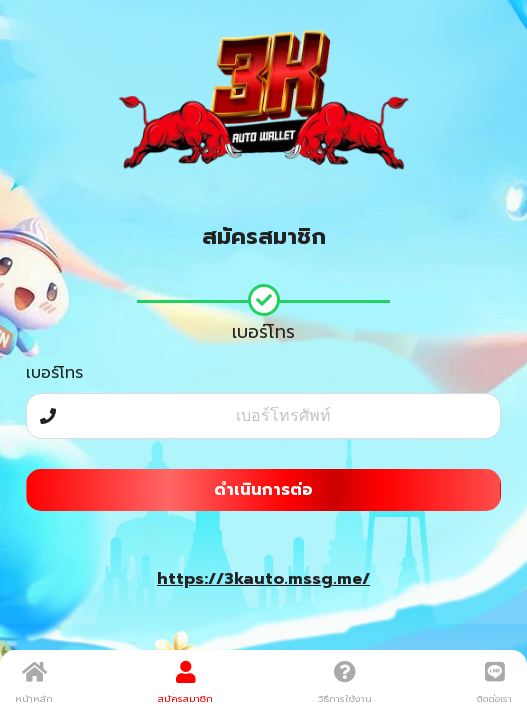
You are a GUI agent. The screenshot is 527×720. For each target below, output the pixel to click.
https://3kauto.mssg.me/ (263, 579)
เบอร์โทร (54, 373)
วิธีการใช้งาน (345, 683)
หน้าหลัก (34, 683)
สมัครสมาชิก (185, 683)
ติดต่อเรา (494, 683)
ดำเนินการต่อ (263, 490)
